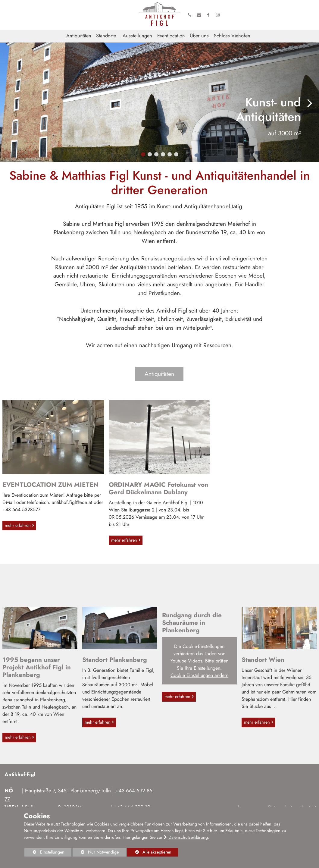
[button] (143, 154)
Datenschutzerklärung (188, 837)
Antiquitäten (79, 36)
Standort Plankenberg (115, 660)
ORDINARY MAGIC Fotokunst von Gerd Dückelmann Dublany (158, 488)
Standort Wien (263, 660)
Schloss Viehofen (232, 36)
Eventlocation (171, 36)
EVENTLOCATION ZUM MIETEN (50, 485)
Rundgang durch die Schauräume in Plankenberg (192, 623)
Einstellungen (44, 853)
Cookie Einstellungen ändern (199, 675)
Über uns (199, 36)
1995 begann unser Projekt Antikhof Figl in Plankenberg (37, 667)
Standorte (106, 36)
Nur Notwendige (96, 853)
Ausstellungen (137, 36)
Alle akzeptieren (149, 852)
